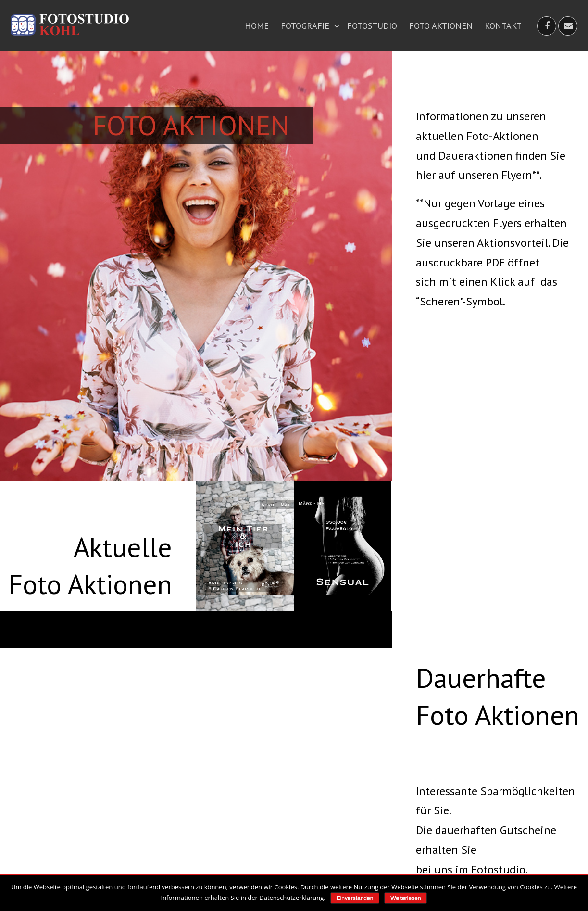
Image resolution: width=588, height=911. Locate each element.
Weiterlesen (406, 898)
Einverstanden (355, 898)
